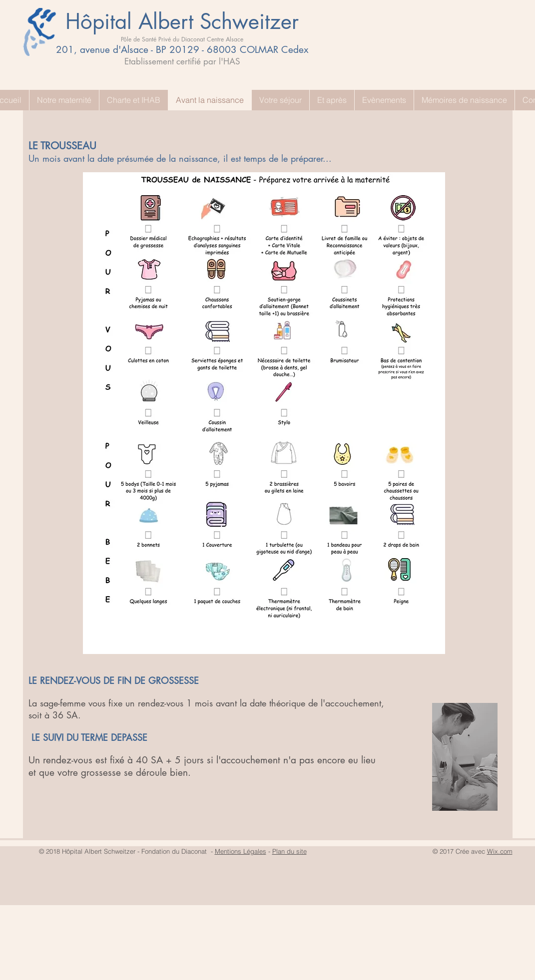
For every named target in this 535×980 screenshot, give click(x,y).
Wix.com (500, 851)
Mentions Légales (241, 851)
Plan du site (289, 851)
